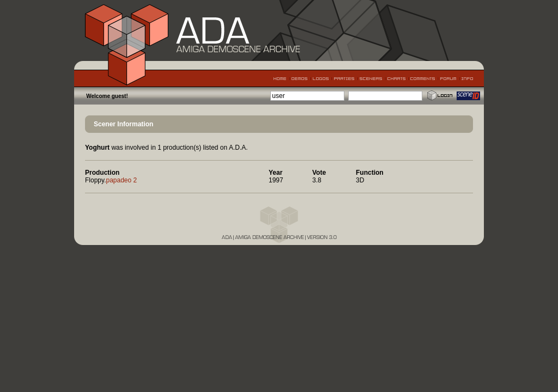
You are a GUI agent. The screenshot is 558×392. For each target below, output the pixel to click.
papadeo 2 (121, 180)
